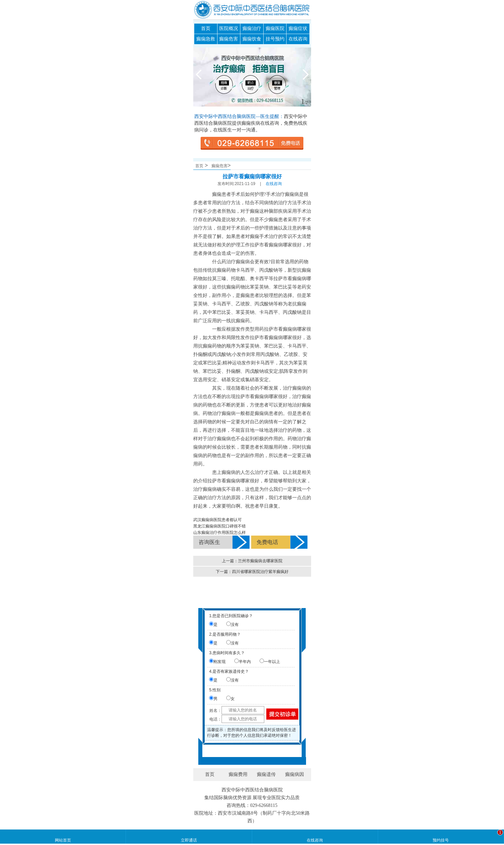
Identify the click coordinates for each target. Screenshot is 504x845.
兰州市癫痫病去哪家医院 (260, 561)
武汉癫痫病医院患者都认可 (217, 520)
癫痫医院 (275, 28)
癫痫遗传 (266, 774)
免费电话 (267, 542)
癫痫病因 (295, 774)
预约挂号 (441, 840)
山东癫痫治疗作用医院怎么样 (220, 533)
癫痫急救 (206, 39)
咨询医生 (209, 542)
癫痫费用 (238, 774)
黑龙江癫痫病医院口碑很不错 (220, 526)
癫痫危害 (229, 39)
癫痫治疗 (252, 28)
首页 (206, 28)
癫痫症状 (298, 28)
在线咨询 (298, 39)
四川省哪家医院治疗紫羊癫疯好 (260, 572)
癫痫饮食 (252, 39)
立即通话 (189, 840)
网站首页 (63, 840)
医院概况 (229, 28)
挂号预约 (275, 39)
